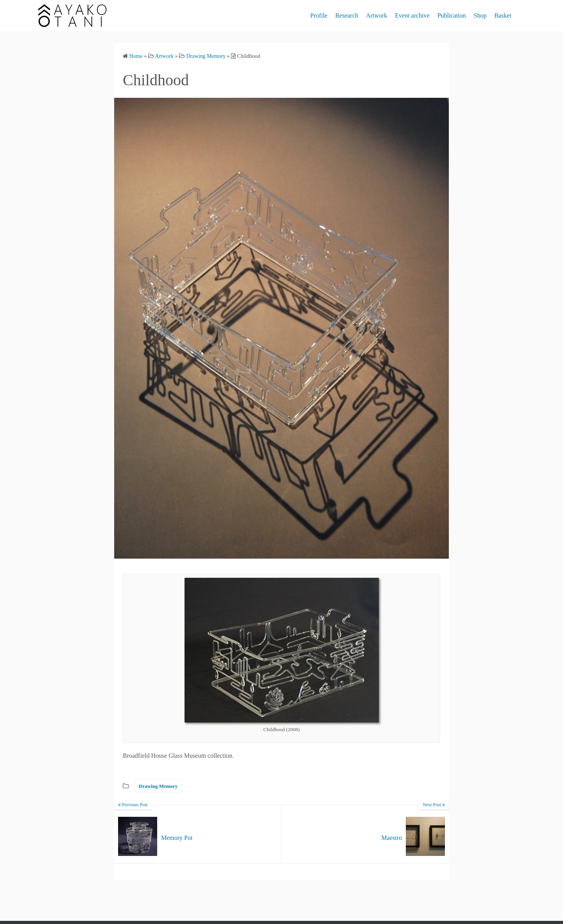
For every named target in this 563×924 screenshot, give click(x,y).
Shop (480, 15)
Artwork (377, 15)
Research (347, 15)
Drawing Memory (158, 786)
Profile (319, 15)
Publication (452, 15)
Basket (503, 15)
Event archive (412, 15)
